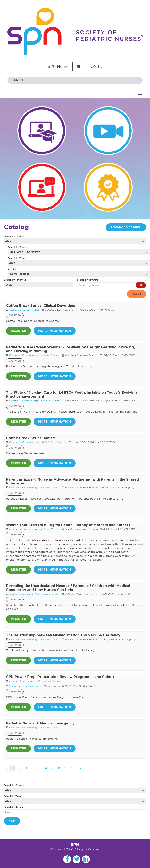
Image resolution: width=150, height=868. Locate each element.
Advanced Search (126, 227)
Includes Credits (50, 355)
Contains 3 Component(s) (24, 355)
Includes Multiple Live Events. (26, 686)
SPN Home (58, 66)
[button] (141, 285)
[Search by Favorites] (38, 285)
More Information (55, 331)
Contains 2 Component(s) (24, 310)
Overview (15, 315)
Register (18, 331)
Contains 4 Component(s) (24, 529)
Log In (95, 66)
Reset (137, 294)
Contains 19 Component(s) (25, 681)
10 (73, 768)
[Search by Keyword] (106, 285)
